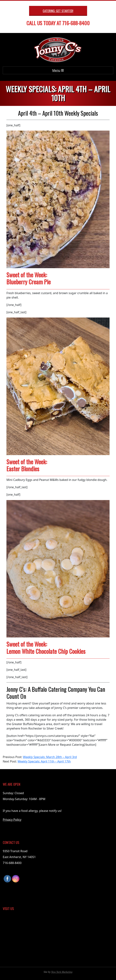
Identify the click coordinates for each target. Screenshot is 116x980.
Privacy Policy (12, 820)
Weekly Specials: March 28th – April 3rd (50, 757)
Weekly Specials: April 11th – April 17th (44, 761)
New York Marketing (62, 972)
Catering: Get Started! (58, 11)
